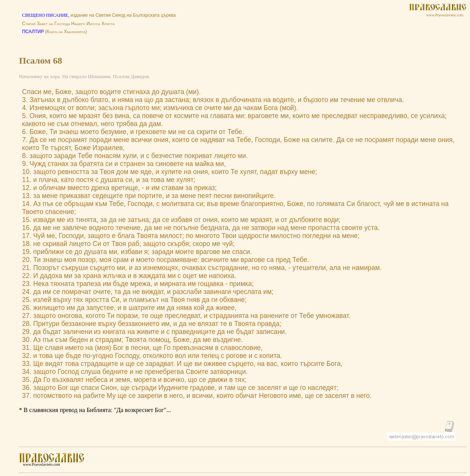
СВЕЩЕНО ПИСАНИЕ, (46, 15)
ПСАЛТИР (33, 32)
